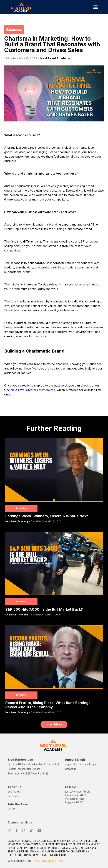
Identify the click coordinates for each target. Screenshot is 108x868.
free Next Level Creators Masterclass (30, 390)
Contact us (70, 769)
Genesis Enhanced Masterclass (24, 769)
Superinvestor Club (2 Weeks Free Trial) (28, 774)
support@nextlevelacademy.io (81, 764)
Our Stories (14, 796)
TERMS (51, 861)
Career (11, 809)
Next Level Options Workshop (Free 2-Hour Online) (33, 764)
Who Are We (14, 792)
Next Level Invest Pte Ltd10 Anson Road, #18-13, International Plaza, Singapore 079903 (77, 797)
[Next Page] (54, 724)
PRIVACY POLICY (40, 861)
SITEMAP (59, 861)
